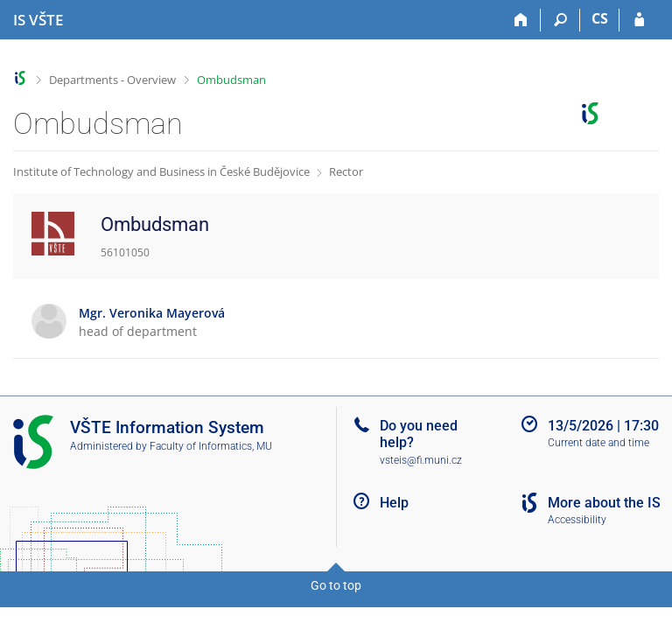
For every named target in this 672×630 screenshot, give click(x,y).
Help (394, 503)
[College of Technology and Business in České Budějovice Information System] (38, 20)
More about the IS (604, 503)
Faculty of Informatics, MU (211, 446)
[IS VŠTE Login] (639, 20)
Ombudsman (231, 80)
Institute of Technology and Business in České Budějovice (161, 171)
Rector (346, 171)
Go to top (336, 585)
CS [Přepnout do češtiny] (600, 18)
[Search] (560, 20)
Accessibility (577, 520)
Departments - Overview (112, 80)
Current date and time (598, 443)
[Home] (521, 20)
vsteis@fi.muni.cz (421, 460)
